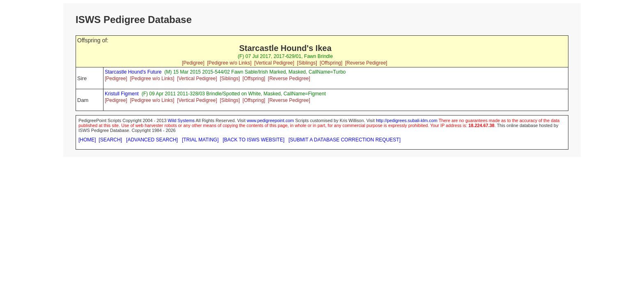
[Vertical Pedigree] (274, 63)
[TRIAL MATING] (200, 140)
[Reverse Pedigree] (366, 63)
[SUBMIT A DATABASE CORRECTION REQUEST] (345, 140)
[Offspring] (331, 63)
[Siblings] (307, 63)
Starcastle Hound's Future (133, 72)
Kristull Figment (122, 94)
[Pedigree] (193, 63)
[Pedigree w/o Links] (229, 63)
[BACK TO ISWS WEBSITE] (253, 140)
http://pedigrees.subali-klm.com (407, 120)
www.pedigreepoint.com (270, 120)
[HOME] (87, 140)
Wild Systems (181, 120)
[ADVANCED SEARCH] (152, 140)
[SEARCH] (110, 140)
